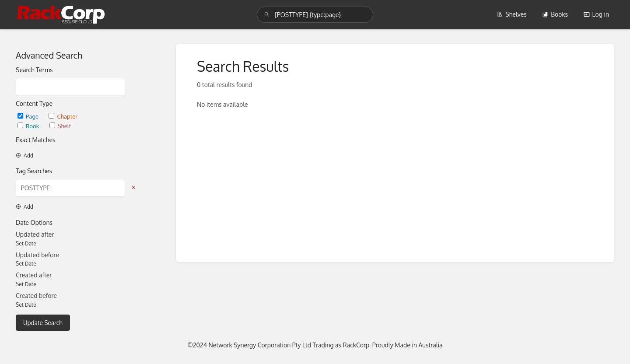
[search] (315, 15)
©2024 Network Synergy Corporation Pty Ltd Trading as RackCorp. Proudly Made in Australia (315, 345)
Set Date (26, 243)
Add (24, 156)
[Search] (267, 15)
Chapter (63, 116)
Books (555, 14)
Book (29, 126)
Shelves (512, 14)
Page (29, 116)
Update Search (43, 323)
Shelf (60, 126)
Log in (596, 14)
